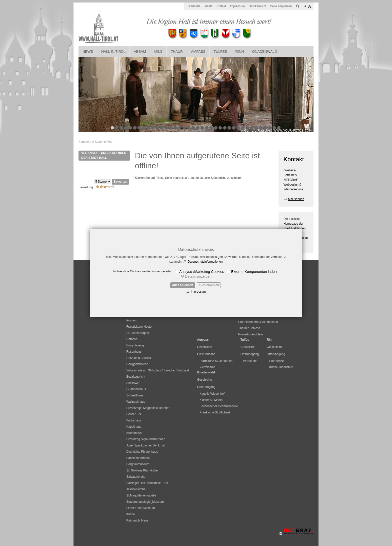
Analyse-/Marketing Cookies (202, 272)
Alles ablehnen (183, 285)
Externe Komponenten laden (254, 272)
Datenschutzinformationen (205, 262)
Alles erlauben (209, 285)
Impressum (198, 292)
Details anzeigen (198, 276)
